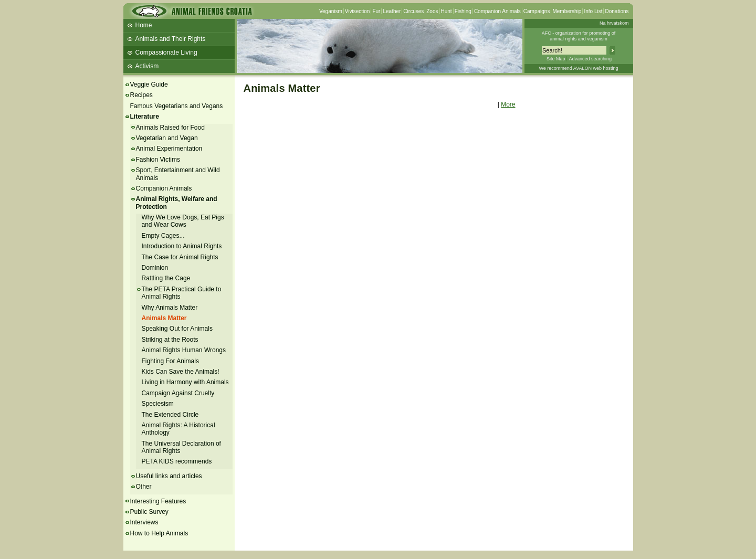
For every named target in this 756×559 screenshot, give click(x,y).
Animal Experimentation (169, 149)
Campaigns (537, 11)
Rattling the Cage (166, 278)
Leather (392, 11)
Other (144, 487)
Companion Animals (497, 11)
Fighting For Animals (170, 361)
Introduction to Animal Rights (182, 246)
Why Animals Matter (170, 308)
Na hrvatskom (614, 23)
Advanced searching (590, 59)
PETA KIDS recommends (177, 461)
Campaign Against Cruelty (178, 393)
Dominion (155, 268)
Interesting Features (158, 501)
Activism (147, 66)
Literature (145, 117)
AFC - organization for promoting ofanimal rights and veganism (579, 36)
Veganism (331, 11)
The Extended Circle (170, 415)
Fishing (463, 11)
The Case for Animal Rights (180, 257)
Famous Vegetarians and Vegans (177, 106)
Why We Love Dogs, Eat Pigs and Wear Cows (183, 221)
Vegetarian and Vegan (167, 138)
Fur (376, 11)
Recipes (141, 95)
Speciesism (158, 404)
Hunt (447, 11)
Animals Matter (164, 318)
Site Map (556, 59)
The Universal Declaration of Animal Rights (181, 447)
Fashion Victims (158, 160)
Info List (593, 11)
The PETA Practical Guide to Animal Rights (182, 293)
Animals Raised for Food (170, 128)
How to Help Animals (159, 533)
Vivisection (358, 11)
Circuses (413, 11)
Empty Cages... (163, 236)
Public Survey (149, 512)
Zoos (432, 11)
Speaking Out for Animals (177, 329)
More (508, 104)
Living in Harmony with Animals (185, 382)
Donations (617, 11)
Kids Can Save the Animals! (181, 372)
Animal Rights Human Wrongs (184, 350)
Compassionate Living (166, 52)
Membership (567, 11)
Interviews (144, 522)
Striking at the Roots (170, 340)
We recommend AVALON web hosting (578, 68)
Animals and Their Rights (171, 39)
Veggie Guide (149, 85)
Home (144, 25)
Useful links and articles (169, 476)
